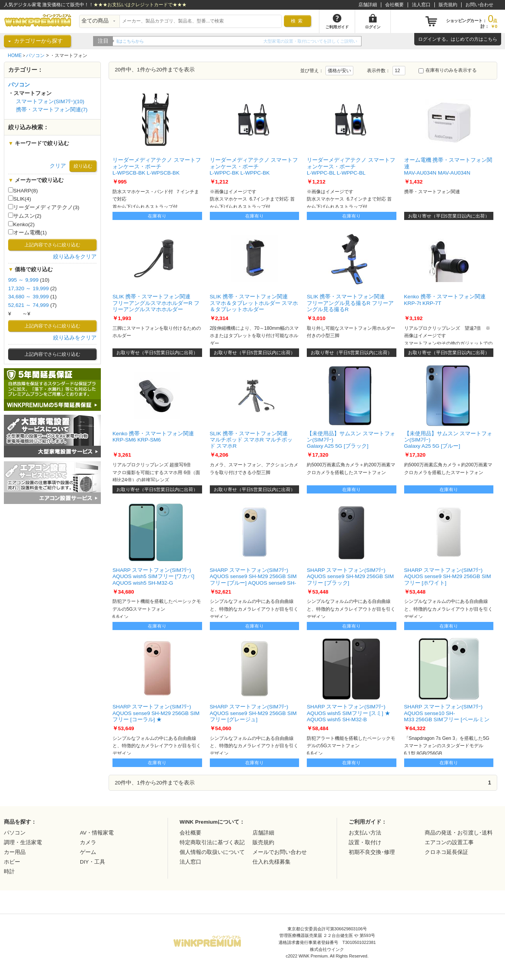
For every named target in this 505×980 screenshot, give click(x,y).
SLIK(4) (20, 199)
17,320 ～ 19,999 (29, 288)
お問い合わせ (479, 5)
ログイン (427, 39)
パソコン (35, 55)
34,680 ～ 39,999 (29, 297)
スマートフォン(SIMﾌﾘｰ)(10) (50, 101)
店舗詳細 (368, 5)
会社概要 (394, 5)
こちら (490, 39)
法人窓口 (421, 5)
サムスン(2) (25, 216)
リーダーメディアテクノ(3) (44, 207)
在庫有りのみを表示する (448, 70)
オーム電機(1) (28, 232)
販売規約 (448, 5)
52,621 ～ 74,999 (29, 305)
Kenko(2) (21, 224)
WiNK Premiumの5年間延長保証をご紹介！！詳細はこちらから (177, 41)
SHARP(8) (23, 190)
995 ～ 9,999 (23, 280)
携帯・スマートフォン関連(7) (52, 110)
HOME (15, 55)
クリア (58, 166)
